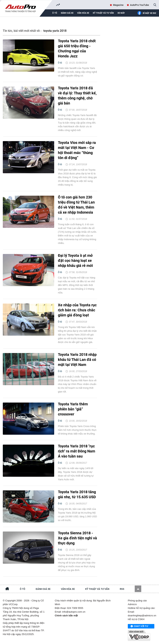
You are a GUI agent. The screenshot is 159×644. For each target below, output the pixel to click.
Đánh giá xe (67, 13)
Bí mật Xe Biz (147, 13)
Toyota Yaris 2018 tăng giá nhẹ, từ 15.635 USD (77, 494)
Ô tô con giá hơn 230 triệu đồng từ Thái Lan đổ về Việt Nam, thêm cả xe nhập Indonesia (76, 205)
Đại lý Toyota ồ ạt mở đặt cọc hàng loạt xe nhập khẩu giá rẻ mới (75, 261)
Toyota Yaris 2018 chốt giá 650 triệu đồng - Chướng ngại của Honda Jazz (77, 48)
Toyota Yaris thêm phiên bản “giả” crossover (73, 409)
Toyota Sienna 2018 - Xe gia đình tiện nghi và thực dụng (77, 538)
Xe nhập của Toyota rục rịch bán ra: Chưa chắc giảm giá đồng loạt (77, 310)
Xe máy (121, 13)
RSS (122, 589)
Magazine (118, 5)
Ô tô (55, 13)
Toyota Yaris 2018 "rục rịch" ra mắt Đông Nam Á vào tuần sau (77, 451)
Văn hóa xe (83, 13)
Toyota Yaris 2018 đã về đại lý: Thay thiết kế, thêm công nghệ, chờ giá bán (77, 96)
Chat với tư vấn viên (139, 626)
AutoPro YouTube (139, 5)
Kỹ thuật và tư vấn (103, 13)
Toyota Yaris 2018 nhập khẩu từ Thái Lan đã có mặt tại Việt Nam (77, 360)
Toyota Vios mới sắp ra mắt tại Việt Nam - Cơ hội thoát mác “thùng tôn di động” (77, 150)
